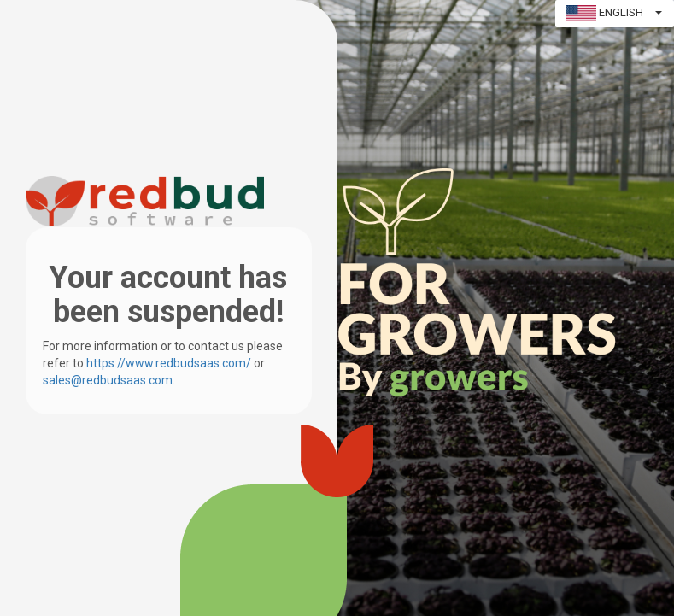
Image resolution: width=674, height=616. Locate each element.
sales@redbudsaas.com (108, 380)
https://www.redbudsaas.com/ (169, 363)
